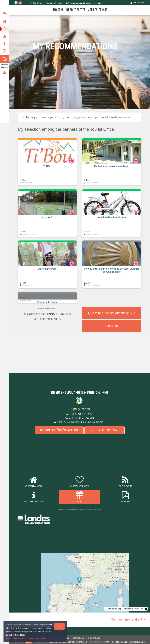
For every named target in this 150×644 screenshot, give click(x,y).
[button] (47, 163)
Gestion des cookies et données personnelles (26, 638)
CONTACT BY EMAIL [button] (104, 430)
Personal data (78, 638)
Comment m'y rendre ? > (128, 620)
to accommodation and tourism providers (69, 642)
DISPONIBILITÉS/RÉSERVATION (59, 430)
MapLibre (139, 609)
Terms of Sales (94, 638)
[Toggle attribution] (146, 609)
